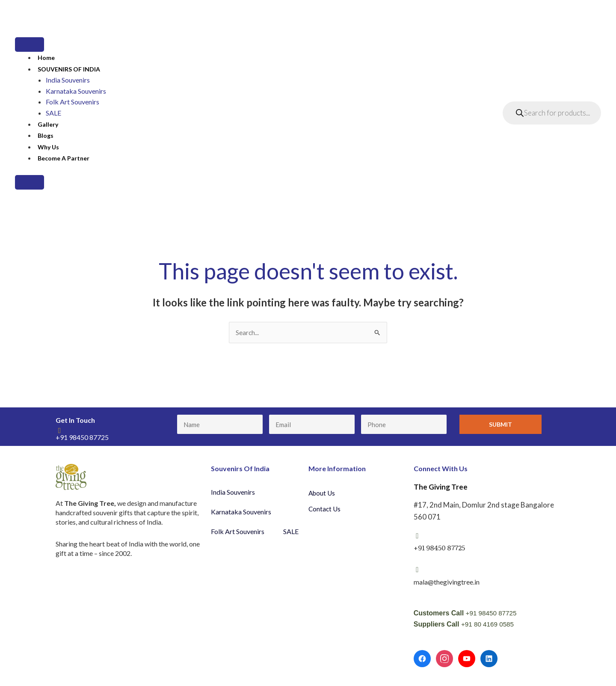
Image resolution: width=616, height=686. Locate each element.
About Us (323, 493)
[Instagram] (444, 659)
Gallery (48, 124)
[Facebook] (422, 659)
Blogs (46, 135)
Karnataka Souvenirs (76, 91)
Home (46, 58)
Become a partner (64, 158)
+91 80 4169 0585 (489, 625)
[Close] (30, 182)
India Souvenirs (68, 80)
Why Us (48, 147)
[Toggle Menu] (30, 45)
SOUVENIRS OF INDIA (69, 69)
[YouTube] (467, 659)
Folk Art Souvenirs (73, 102)
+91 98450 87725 (493, 613)
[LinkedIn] (489, 659)
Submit (500, 425)
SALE (53, 113)
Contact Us (325, 509)
